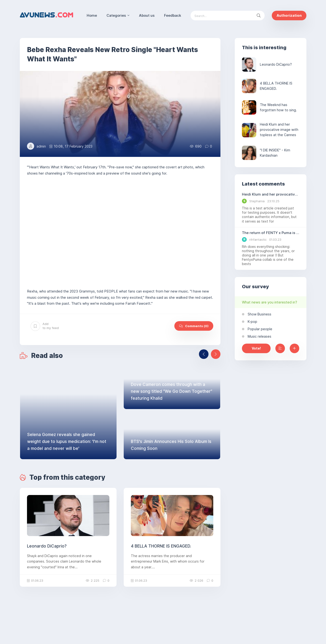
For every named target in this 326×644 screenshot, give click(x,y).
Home (92, 15)
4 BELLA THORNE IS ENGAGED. (161, 546)
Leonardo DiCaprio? (47, 546)
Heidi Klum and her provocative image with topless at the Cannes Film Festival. (271, 194)
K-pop (252, 322)
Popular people (259, 329)
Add (45, 326)
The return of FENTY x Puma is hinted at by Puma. (271, 233)
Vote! (256, 348)
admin (41, 146)
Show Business (259, 314)
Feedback (173, 15)
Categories (116, 15)
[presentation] (204, 354)
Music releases (259, 336)
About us (147, 15)
